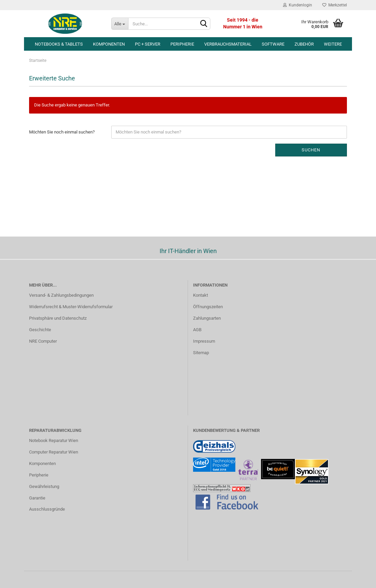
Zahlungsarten (207, 318)
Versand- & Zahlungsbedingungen (61, 295)
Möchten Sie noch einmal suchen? (62, 132)
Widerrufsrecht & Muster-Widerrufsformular (71, 307)
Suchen (311, 150)
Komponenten (109, 44)
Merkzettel (335, 5)
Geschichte (40, 330)
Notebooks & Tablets (59, 44)
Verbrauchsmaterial (228, 44)
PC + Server (148, 44)
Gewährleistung (44, 486)
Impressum (204, 341)
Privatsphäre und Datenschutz (58, 318)
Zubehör (304, 44)
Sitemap (201, 353)
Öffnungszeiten (208, 307)
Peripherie (182, 44)
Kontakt (201, 295)
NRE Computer (43, 341)
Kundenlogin (298, 5)
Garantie (37, 498)
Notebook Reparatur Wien (54, 440)
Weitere (333, 44)
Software (273, 44)
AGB (197, 330)
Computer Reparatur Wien (54, 452)
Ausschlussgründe (47, 509)
